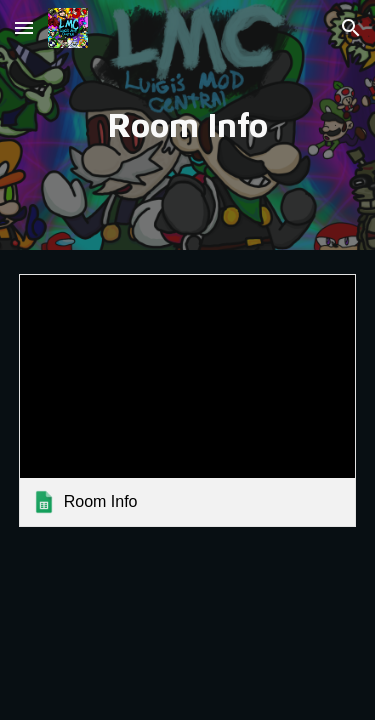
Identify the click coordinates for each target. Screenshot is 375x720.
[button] (24, 27)
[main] (188, 125)
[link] (188, 400)
